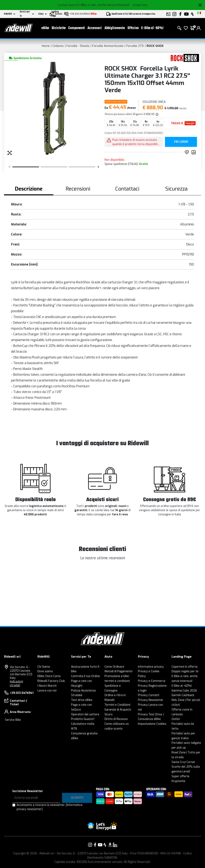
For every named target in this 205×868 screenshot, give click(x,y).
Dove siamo (45, 671)
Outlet (176, 719)
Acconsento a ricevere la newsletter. (49, 807)
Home (46, 46)
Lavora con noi (47, 691)
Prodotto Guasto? (83, 719)
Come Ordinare (114, 667)
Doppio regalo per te (185, 671)
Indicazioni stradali (16, 683)
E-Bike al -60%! (152, 28)
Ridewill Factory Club (51, 681)
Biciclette (59, 28)
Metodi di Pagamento (119, 671)
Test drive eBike (82, 700)
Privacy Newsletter (151, 700)
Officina (133, 28)
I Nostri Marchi (47, 686)
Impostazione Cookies (152, 724)
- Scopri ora (139, 5)
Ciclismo (58, 46)
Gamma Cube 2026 (184, 691)
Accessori (95, 28)
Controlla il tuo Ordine (85, 676)
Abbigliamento (115, 28)
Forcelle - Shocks (78, 46)
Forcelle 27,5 (135, 46)
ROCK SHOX (155, 46)
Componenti (77, 28)
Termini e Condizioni (117, 705)
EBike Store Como (49, 676)
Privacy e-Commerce (152, 681)
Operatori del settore (85, 714)
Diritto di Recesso (116, 719)
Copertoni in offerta (184, 667)
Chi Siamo (44, 667)
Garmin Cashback (183, 695)
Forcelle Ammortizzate (108, 46)
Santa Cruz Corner (183, 762)
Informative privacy (151, 667)
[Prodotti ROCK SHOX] (183, 58)
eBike (45, 28)
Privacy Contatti (149, 695)
